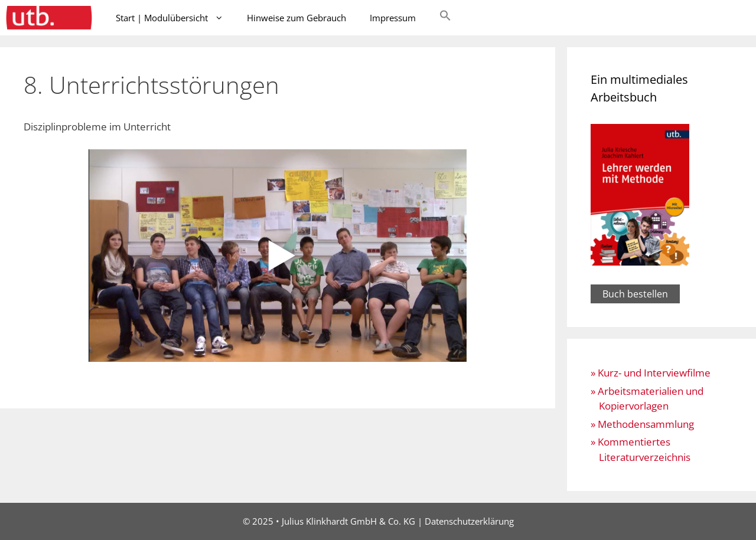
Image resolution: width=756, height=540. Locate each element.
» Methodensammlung (642, 424)
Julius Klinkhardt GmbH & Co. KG (348, 521)
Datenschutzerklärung (469, 521)
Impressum (393, 18)
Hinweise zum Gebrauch (296, 18)
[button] (445, 18)
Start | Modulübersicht (175, 18)
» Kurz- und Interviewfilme (651, 373)
